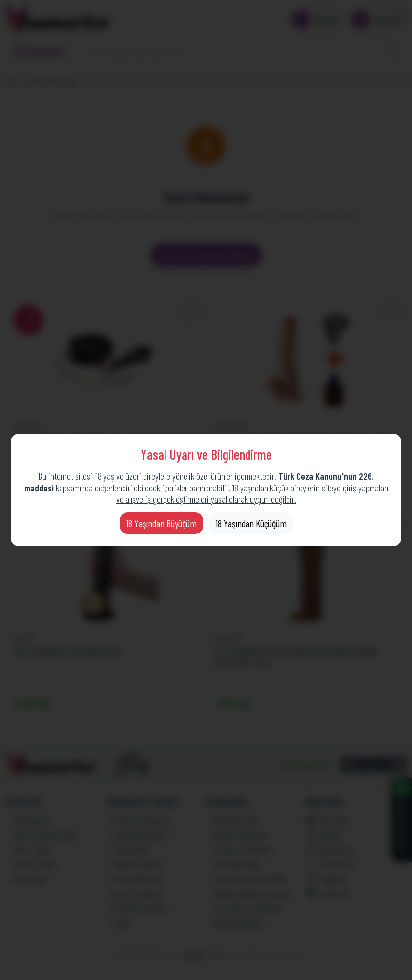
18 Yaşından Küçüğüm (251, 523)
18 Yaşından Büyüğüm (161, 523)
